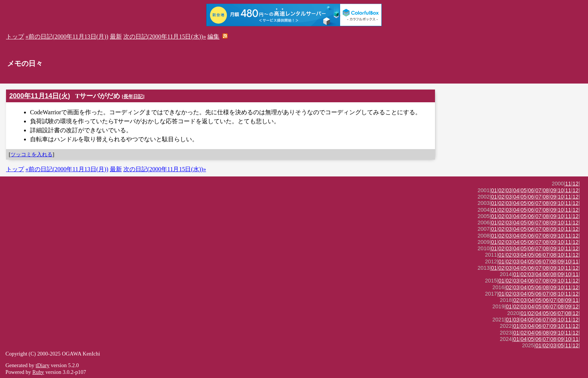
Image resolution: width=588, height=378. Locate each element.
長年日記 (133, 96)
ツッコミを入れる (31, 154)
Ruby (38, 372)
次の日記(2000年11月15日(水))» (165, 37)
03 (509, 190)
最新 (116, 37)
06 (531, 190)
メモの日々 (25, 63)
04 (516, 190)
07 (538, 190)
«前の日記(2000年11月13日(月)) (67, 37)
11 (568, 184)
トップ (15, 37)
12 (576, 184)
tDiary (43, 365)
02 (501, 190)
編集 (213, 37)
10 (561, 190)
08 (546, 190)
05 (523, 190)
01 (494, 190)
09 (553, 190)
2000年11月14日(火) (40, 96)
